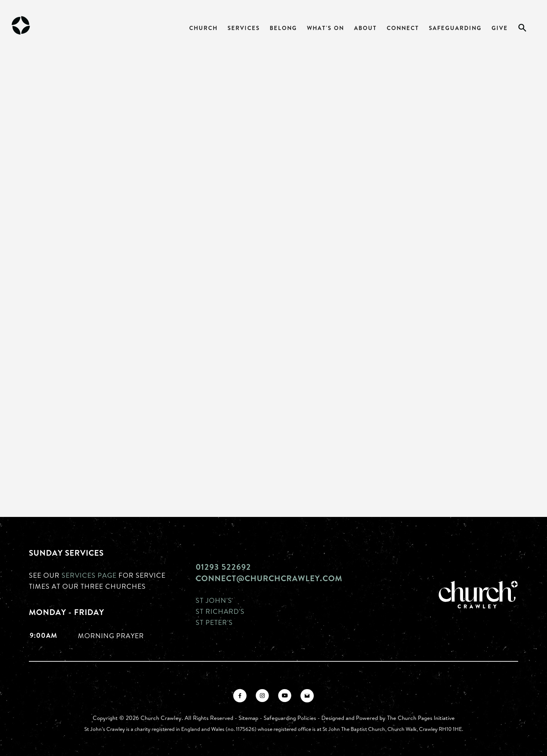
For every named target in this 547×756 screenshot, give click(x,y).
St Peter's (214, 622)
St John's (214, 600)
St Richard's (220, 611)
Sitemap (248, 718)
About (365, 28)
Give (500, 28)
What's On (326, 28)
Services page (89, 575)
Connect (403, 28)
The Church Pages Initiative (421, 718)
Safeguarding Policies (290, 718)
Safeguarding (455, 28)
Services (244, 28)
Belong (283, 28)
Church (203, 28)
